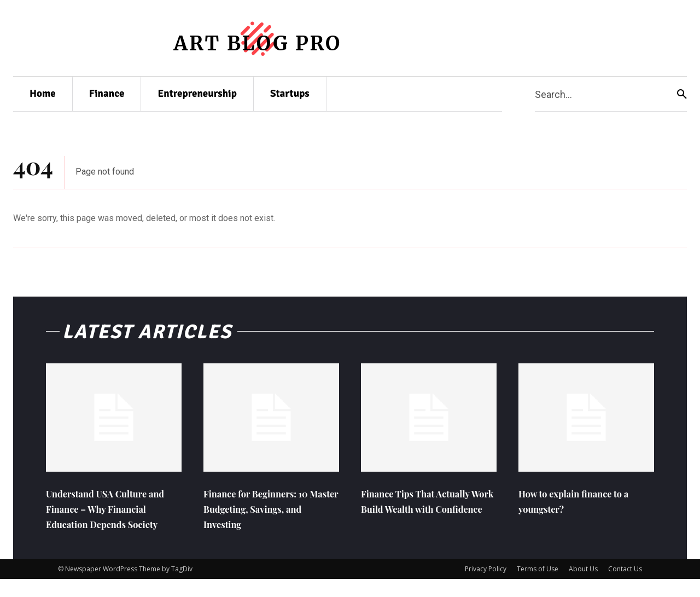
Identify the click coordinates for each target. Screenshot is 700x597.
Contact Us (625, 587)
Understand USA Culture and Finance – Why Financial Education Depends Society (108, 518)
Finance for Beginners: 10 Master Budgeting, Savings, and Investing (267, 511)
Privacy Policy (486, 587)
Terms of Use (538, 587)
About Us (583, 587)
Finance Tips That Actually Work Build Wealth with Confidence (428, 511)
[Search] (682, 94)
